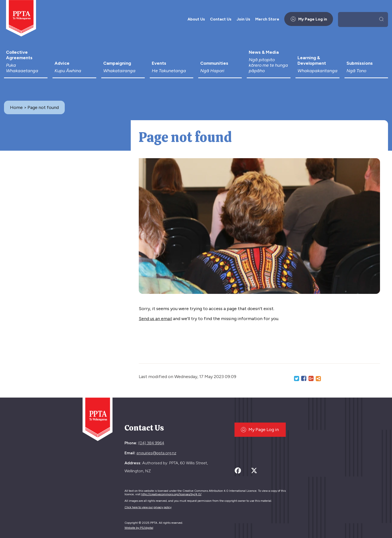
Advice (74, 67)
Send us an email (155, 319)
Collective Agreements (26, 61)
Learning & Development (317, 64)
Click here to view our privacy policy (148, 507)
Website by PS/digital (139, 528)
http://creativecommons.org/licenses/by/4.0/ (171, 494)
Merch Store (267, 19)
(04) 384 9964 (151, 443)
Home (16, 107)
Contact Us (221, 19)
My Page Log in (309, 19)
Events (171, 67)
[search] (359, 19)
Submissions (366, 67)
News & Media (268, 61)
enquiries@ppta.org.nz (156, 453)
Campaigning (123, 67)
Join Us (243, 19)
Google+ (311, 379)
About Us (196, 19)
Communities (220, 67)
